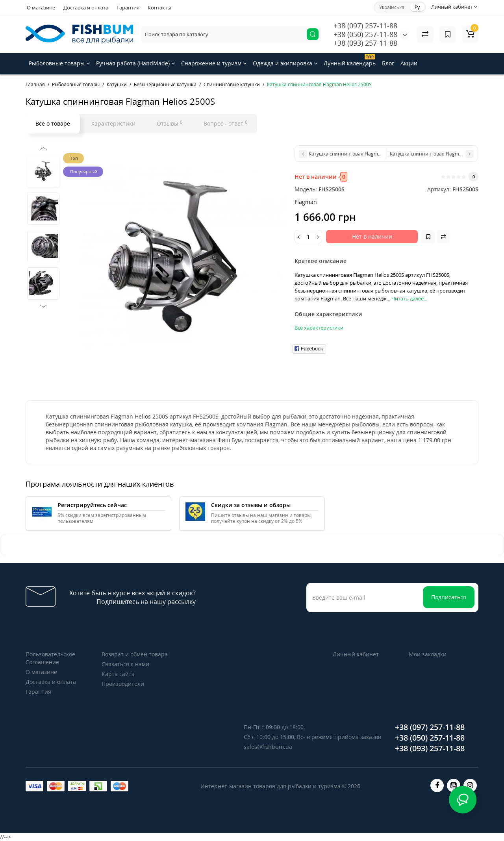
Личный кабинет (356, 654)
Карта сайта (118, 674)
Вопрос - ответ (225, 123)
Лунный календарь (350, 60)
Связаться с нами (125, 664)
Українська (392, 7)
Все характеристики (319, 328)
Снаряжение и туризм (214, 63)
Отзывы (170, 123)
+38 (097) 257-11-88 (365, 26)
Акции (409, 63)
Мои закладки (428, 654)
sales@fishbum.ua (268, 747)
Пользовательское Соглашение (50, 658)
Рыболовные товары (59, 63)
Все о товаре (53, 123)
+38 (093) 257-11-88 (365, 43)
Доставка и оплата (86, 7)
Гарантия (128, 7)
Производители (123, 684)
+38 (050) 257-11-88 (365, 34)
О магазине (41, 7)
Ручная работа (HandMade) (135, 63)
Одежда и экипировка (285, 63)
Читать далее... (409, 298)
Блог (388, 63)
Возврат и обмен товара (135, 654)
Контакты (159, 7)
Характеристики (113, 123)
